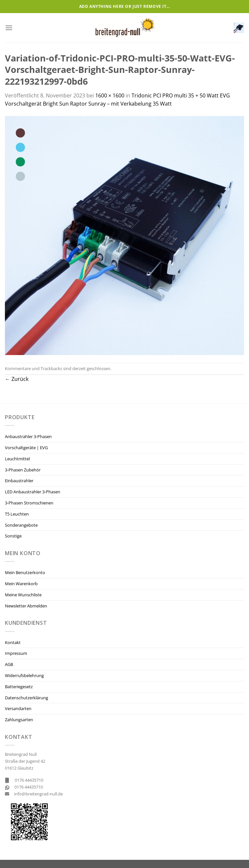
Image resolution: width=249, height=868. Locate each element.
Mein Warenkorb (21, 584)
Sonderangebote (21, 525)
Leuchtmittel (17, 459)
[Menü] (9, 28)
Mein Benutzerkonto (25, 572)
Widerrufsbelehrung (24, 675)
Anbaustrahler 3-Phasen (28, 436)
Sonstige (13, 536)
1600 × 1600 (110, 95)
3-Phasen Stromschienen (29, 503)
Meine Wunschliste (23, 595)
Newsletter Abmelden (26, 606)
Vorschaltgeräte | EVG (26, 448)
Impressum (16, 653)
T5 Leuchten (17, 514)
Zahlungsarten (19, 720)
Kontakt (13, 642)
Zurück (17, 379)
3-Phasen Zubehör (23, 470)
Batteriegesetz (19, 687)
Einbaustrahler (19, 481)
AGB (9, 664)
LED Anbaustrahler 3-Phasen (33, 492)
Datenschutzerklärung (27, 698)
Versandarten (18, 708)
